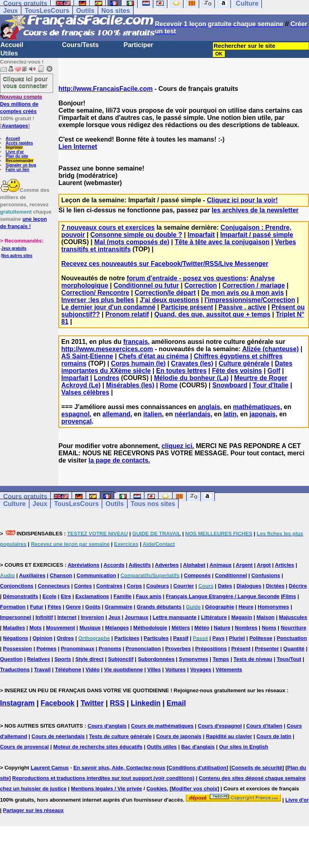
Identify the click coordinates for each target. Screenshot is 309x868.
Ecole (50, 596)
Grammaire (118, 607)
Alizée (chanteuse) (270, 349)
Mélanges (117, 628)
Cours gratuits (25, 497)
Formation (13, 607)
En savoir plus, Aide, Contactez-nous (119, 768)
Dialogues (249, 586)
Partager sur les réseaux (33, 810)
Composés (197, 575)
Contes (83, 586)
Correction (201, 285)
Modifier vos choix (194, 789)
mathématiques (256, 407)
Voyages (201, 670)
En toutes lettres (181, 371)
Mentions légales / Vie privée (106, 789)
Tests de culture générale (120, 736)
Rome (169, 385)
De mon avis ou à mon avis (242, 293)
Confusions (266, 575)
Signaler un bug (21, 165)
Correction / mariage (253, 285)
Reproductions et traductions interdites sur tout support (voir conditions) (103, 778)
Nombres (246, 628)
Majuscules (293, 617)
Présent (241, 649)
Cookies (157, 789)
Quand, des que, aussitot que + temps (213, 314)
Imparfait (201, 235)
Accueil (12, 45)
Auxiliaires (32, 575)
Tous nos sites (153, 504)
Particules (156, 638)
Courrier (184, 586)
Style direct (89, 659)
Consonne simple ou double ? (136, 235)
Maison (266, 617)
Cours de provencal (24, 747)
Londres (106, 378)
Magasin (242, 617)
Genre (73, 607)
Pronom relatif (127, 314)
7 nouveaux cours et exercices (108, 227)
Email (176, 703)
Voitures (176, 670)
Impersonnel (15, 617)
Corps (134, 586)
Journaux (137, 617)
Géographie (220, 607)
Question (11, 659)
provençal (76, 421)
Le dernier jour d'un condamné (108, 307)
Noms (269, 628)
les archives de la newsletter (255, 210)
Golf (274, 371)
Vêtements (229, 670)
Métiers (181, 628)
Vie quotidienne (124, 670)
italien (152, 414)
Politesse (261, 638)
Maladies (14, 628)
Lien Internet (78, 147)
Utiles (9, 53)
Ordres (65, 638)
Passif (181, 638)
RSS (117, 703)
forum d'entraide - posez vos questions (186, 278)
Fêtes (55, 607)
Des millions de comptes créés (21, 104)
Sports (63, 659)
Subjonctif (121, 659)
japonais (263, 414)
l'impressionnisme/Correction (250, 300)
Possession (17, 649)
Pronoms (110, 649)
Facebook (58, 703)
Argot (264, 565)
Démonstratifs (20, 596)
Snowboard (230, 385)
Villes (154, 670)
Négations (15, 638)
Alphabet (194, 565)
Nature (222, 628)
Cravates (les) (192, 363)
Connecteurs (54, 586)
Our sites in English (243, 747)
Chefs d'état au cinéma (154, 356)
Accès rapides (19, 143)
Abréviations (83, 565)
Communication (96, 575)
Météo (202, 628)
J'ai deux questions (169, 300)
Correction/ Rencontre (95, 293)
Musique (90, 628)
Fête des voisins (237, 371)
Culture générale (244, 363)
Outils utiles (162, 747)
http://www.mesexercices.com (107, 349)
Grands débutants (159, 607)
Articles (284, 565)
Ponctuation (292, 638)
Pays (218, 638)
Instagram (17, 703)
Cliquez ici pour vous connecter (25, 82)
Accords (114, 565)
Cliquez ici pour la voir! (242, 200)
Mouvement (60, 628)
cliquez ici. (178, 446)
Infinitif (44, 617)
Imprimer (14, 147)
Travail (42, 670)
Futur (36, 607)
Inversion (93, 617)
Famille (123, 596)
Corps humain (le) (138, 363)
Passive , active (242, 307)
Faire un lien (18, 170)
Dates (225, 586)
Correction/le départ (165, 293)
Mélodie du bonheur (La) (192, 378)
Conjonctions (17, 586)
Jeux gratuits (14, 248)
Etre (66, 596)
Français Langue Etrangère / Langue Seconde (222, 596)
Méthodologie (150, 628)
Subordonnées (156, 659)
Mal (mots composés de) (132, 242)
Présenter (267, 649)
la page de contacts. (119, 460)
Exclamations (92, 596)
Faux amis (149, 596)
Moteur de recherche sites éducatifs (98, 747)
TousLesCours (47, 11)
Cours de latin (274, 736)
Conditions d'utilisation (198, 768)
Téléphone (68, 670)
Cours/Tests (80, 45)
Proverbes (178, 649)
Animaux (221, 565)
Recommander (20, 161)
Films (289, 596)
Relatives (38, 659)
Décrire (298, 586)
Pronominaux (77, 649)
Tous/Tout (289, 659)
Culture (14, 504)
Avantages (15, 126)
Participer (138, 45)
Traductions (15, 670)
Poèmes (46, 649)
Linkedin (146, 703)
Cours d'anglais (107, 726)
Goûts (93, 607)
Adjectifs (140, 565)
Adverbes (167, 565)
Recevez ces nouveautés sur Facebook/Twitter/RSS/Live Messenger (165, 264)
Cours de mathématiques (162, 726)
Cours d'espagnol (220, 726)
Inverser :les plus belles (98, 300)
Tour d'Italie (271, 385)
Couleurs (158, 586)
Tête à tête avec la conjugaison (222, 242)
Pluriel (237, 638)
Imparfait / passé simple (256, 235)
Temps (221, 659)
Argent (244, 565)
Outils (85, 11)
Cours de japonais (179, 736)
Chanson (61, 575)
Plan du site (17, 156)
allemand (116, 414)
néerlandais (193, 414)
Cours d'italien (264, 726)
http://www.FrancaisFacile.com (105, 89)
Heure (246, 607)
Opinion (42, 638)
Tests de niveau (253, 659)
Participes (127, 638)
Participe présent (187, 307)
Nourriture (294, 628)
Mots (35, 628)
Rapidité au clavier (229, 736)
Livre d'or (15, 152)
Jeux (10, 11)
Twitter (92, 703)
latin (230, 414)
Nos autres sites (17, 256)
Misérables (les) (130, 385)
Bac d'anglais (198, 747)
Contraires (109, 586)
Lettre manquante (175, 617)
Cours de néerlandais (58, 736)
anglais (209, 407)
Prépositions (211, 649)
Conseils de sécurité (257, 768)
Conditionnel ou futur (146, 285)
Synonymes (194, 659)
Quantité (294, 649)
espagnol (75, 414)
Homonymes (274, 607)
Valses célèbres (85, 392)
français (135, 342)
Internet (67, 617)
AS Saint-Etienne (87, 356)
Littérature (214, 617)
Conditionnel (231, 575)
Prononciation (143, 649)
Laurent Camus (50, 768)
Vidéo (93, 670)
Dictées (275, 586)
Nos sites (116, 11)
